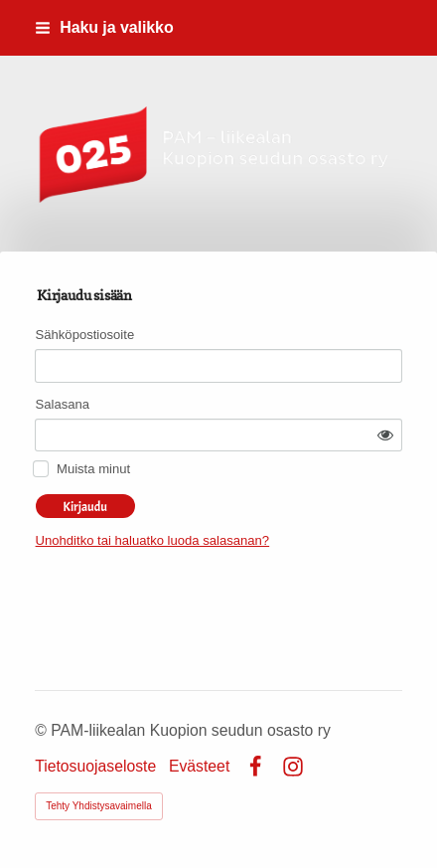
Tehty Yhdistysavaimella (99, 806)
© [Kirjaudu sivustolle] (43, 730)
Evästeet (199, 767)
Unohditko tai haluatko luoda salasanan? (153, 540)
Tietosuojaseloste (95, 767)
